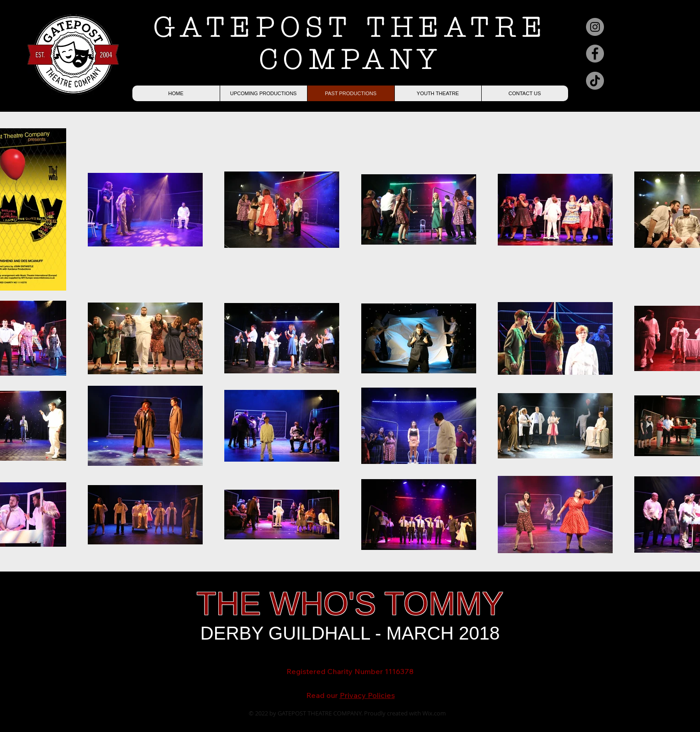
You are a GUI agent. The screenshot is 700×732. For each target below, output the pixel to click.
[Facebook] (595, 54)
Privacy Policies (367, 695)
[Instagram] (595, 27)
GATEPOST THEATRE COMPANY (350, 44)
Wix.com (434, 713)
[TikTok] (595, 81)
